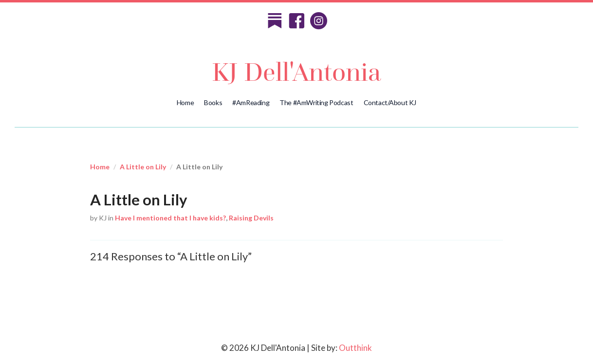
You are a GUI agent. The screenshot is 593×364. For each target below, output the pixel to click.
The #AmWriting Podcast (316, 102)
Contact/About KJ (390, 102)
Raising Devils (251, 218)
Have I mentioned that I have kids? (170, 218)
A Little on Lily (143, 167)
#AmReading (251, 102)
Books (213, 102)
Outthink (355, 348)
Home (185, 102)
